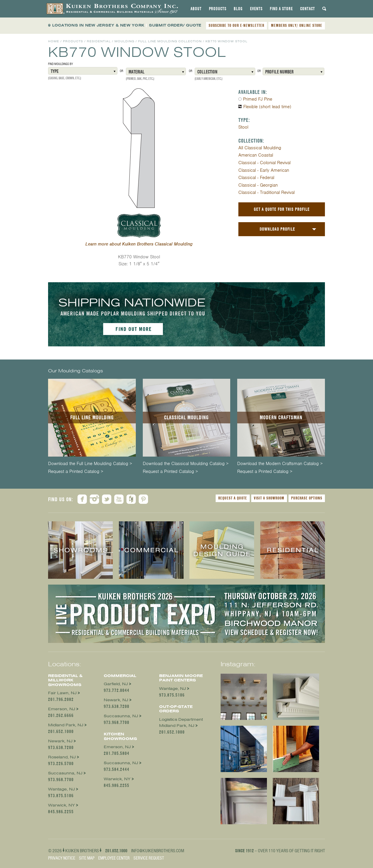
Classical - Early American (264, 170)
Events (256, 9)
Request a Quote (233, 498)
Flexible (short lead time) (267, 107)
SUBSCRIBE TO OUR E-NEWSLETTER (236, 25)
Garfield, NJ (116, 684)
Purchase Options (307, 498)
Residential (99, 41)
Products (218, 9)
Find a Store (281, 9)
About (196, 9)
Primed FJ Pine (258, 99)
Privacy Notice (62, 858)
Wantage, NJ (61, 789)
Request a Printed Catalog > (76, 472)
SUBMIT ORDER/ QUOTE (175, 25)
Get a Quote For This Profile (282, 209)
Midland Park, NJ (66, 725)
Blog (238, 9)
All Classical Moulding (260, 148)
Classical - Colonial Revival (264, 163)
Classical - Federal (256, 178)
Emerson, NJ (62, 709)
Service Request (149, 858)
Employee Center (114, 858)
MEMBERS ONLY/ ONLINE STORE (297, 25)
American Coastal (256, 155)
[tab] (196, 9)
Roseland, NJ (62, 757)
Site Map (87, 858)
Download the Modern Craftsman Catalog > (280, 464)
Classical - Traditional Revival (266, 192)
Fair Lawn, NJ (62, 693)
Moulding (124, 41)
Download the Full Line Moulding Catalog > (90, 464)
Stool (243, 127)
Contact (308, 9)
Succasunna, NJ (65, 773)
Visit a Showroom (269, 498)
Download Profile (277, 229)
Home (54, 41)
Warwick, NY (61, 805)
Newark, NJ (60, 741)
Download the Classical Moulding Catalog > (186, 464)
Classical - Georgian (258, 185)
